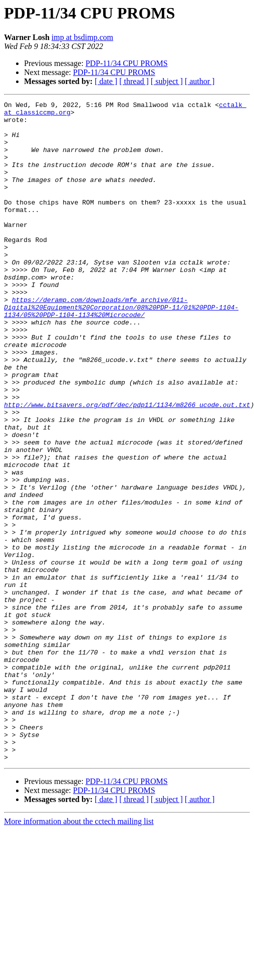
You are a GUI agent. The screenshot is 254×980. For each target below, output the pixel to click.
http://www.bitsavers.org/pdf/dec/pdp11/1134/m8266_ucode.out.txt (127, 466)
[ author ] (200, 81)
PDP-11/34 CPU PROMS (127, 63)
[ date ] (106, 81)
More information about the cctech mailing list (79, 953)
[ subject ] (167, 81)
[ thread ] (134, 81)
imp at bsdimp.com (82, 37)
